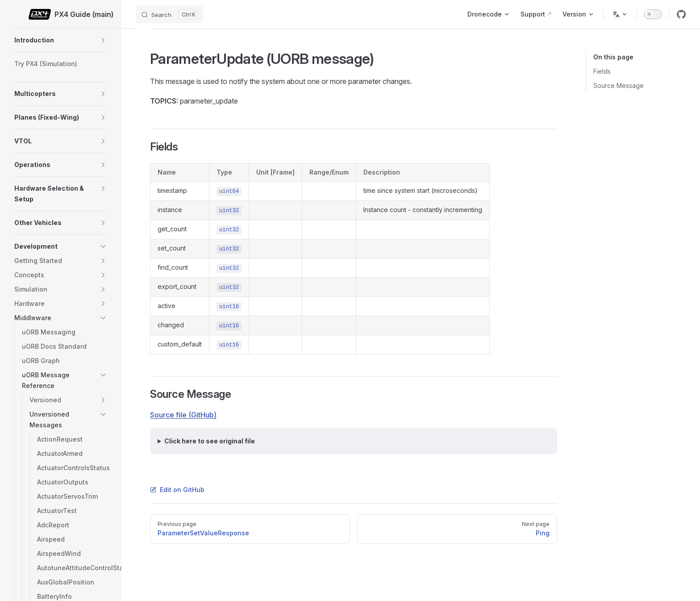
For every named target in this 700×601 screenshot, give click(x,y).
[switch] (653, 14)
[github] (681, 14)
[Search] (170, 14)
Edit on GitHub (177, 490)
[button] (103, 40)
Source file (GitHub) (183, 415)
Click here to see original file (210, 441)
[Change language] (620, 14)
